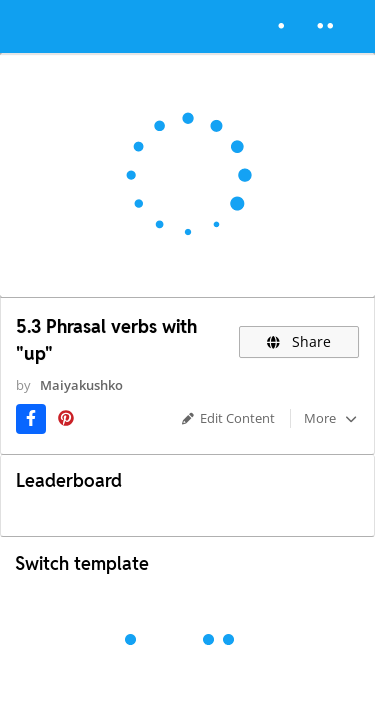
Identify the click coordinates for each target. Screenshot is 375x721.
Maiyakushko (81, 385)
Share (299, 341)
